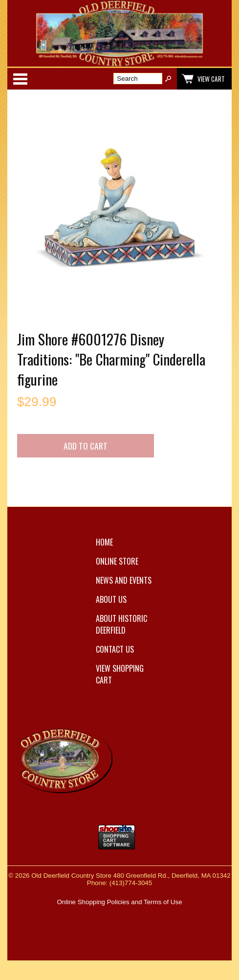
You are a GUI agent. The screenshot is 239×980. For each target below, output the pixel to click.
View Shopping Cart (120, 674)
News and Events (124, 580)
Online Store (117, 561)
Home (104, 542)
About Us (111, 599)
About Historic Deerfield (121, 624)
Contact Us (115, 649)
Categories (20, 79)
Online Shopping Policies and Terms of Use (119, 902)
